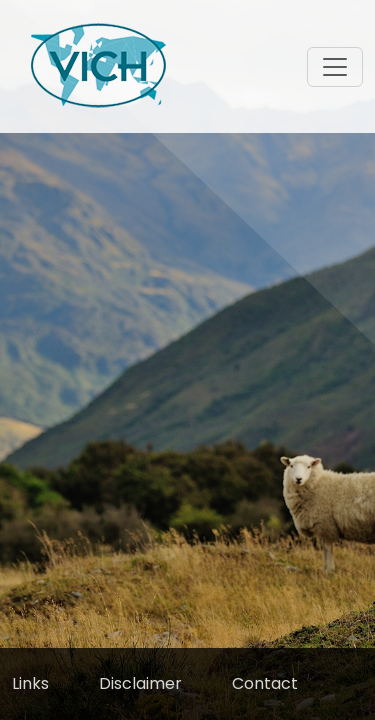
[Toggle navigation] (335, 67)
